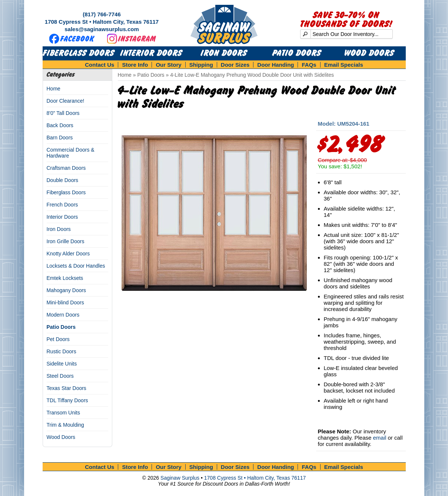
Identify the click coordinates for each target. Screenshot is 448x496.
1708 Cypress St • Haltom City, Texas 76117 (102, 22)
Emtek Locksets (65, 278)
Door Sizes (235, 65)
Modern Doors (63, 315)
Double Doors (63, 180)
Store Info (135, 65)
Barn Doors (60, 138)
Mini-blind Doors (65, 302)
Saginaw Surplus (180, 478)
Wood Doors (369, 53)
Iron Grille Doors (66, 241)
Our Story (168, 65)
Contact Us (99, 65)
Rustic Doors (62, 351)
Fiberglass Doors (79, 53)
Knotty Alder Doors (68, 254)
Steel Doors (60, 376)
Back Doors (60, 125)
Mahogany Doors (67, 290)
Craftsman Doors (66, 168)
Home (54, 89)
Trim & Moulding (65, 425)
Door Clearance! (66, 101)
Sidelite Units (62, 364)
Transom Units (64, 413)
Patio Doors (297, 53)
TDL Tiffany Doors (67, 400)
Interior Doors (151, 53)
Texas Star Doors (67, 388)
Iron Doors (224, 53)
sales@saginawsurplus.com (102, 29)
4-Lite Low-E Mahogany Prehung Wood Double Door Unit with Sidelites (252, 75)
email (379, 438)
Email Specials (344, 65)
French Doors (62, 205)
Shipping (201, 65)
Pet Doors (58, 339)
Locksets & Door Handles (76, 266)
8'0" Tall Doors (63, 113)
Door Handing (276, 65)
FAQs (309, 65)
